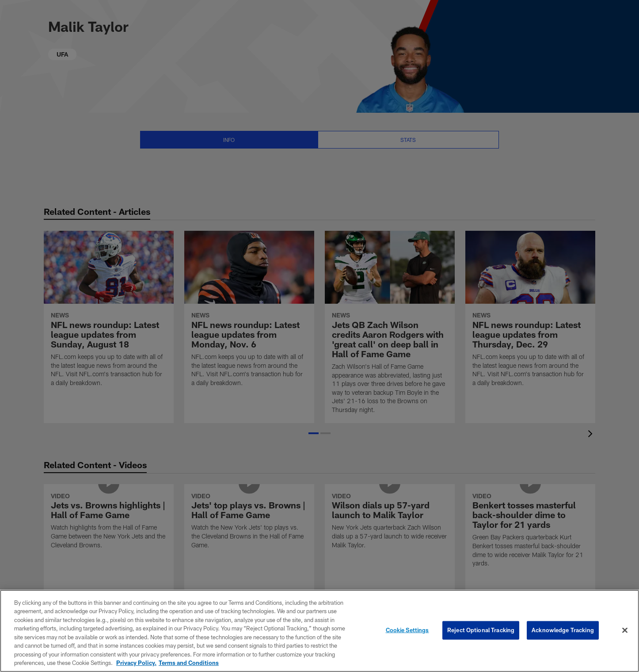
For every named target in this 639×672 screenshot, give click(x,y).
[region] (319, 631)
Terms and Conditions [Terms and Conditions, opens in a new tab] (189, 663)
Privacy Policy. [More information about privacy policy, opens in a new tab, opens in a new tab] (136, 663)
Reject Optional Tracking (481, 630)
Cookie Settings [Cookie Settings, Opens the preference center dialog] (407, 630)
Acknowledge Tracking (563, 630)
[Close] (625, 630)
